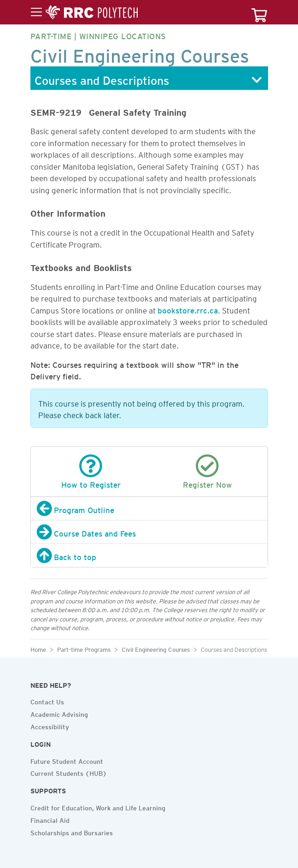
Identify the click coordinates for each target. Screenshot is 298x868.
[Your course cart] (259, 12)
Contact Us (47, 701)
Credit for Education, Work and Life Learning (98, 807)
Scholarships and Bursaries (72, 832)
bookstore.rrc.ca (188, 309)
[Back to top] (149, 555)
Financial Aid (50, 819)
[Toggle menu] (84, 12)
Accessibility (50, 726)
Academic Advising (59, 713)
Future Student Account (67, 760)
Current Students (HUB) (69, 772)
